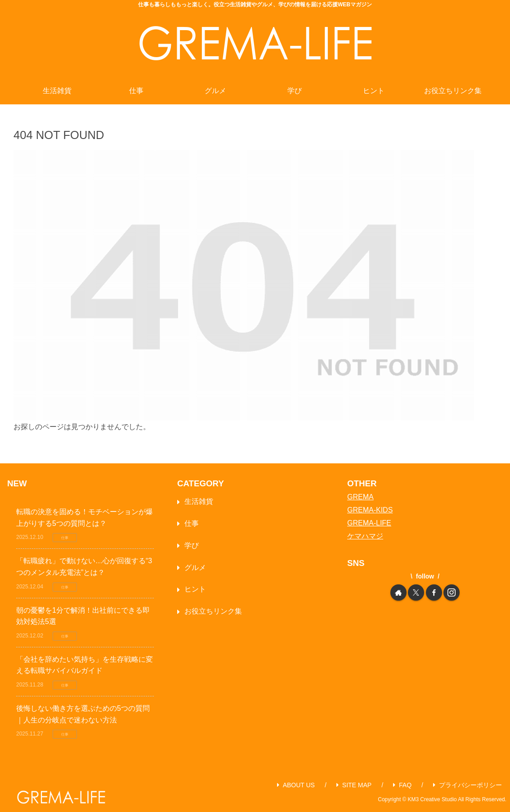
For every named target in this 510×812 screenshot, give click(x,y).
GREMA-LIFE (369, 523)
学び (192, 545)
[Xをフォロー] (416, 592)
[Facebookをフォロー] (434, 592)
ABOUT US (296, 785)
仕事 (192, 523)
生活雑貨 (199, 501)
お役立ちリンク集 (213, 611)
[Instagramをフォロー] (452, 592)
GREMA (360, 497)
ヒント (195, 589)
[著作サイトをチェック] (398, 592)
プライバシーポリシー (467, 785)
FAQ (402, 785)
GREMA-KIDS (370, 510)
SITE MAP (354, 785)
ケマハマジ (365, 536)
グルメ (195, 568)
